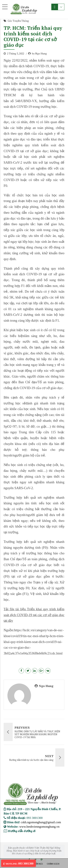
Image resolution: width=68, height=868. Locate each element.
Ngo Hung (46, 686)
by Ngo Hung (39, 53)
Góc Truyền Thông (18, 21)
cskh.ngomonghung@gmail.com (41, 822)
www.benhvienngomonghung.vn (39, 826)
